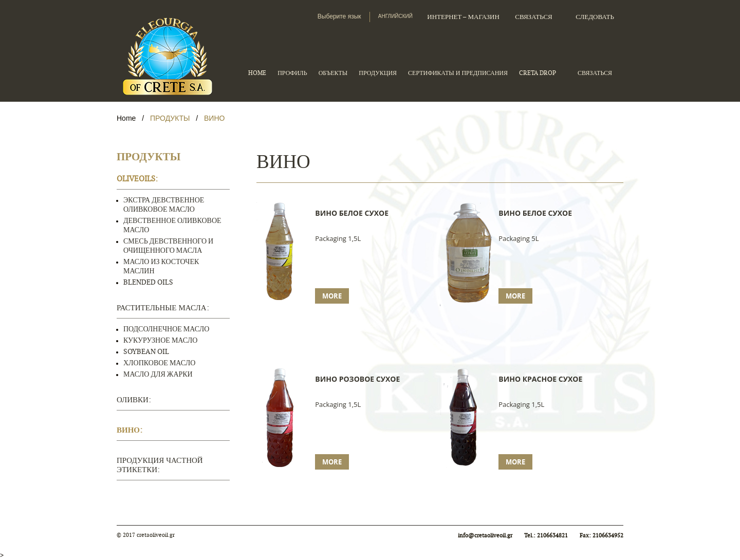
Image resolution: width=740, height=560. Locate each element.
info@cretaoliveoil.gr (485, 536)
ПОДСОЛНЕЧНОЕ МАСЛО (166, 329)
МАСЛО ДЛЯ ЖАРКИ (158, 374)
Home (127, 118)
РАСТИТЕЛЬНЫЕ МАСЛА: (163, 308)
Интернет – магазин (463, 17)
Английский (395, 16)
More (332, 296)
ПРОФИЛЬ (292, 73)
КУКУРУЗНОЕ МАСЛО (160, 340)
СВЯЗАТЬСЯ (534, 17)
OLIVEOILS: (137, 179)
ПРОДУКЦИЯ (378, 73)
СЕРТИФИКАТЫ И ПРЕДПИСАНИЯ (458, 73)
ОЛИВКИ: (134, 400)
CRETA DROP (538, 73)
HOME (257, 73)
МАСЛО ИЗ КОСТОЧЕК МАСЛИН (161, 266)
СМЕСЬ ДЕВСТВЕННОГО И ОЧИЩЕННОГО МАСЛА (168, 246)
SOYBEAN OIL (146, 352)
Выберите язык (339, 16)
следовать (595, 17)
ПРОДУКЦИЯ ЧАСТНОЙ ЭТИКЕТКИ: (160, 465)
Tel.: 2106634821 (547, 536)
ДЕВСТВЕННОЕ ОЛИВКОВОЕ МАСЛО (172, 225)
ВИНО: (129, 430)
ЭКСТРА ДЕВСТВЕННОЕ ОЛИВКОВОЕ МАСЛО (164, 205)
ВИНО (214, 118)
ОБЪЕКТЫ (333, 73)
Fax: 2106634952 (602, 536)
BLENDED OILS (148, 282)
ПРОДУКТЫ (170, 118)
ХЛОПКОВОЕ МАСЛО (159, 363)
